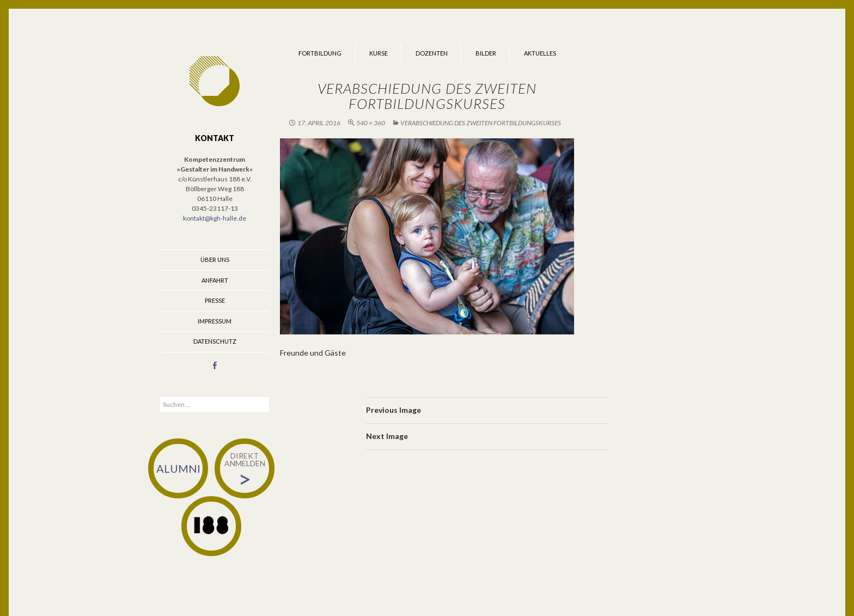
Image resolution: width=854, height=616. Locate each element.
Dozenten (432, 53)
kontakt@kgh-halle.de (215, 218)
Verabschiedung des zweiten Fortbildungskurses (481, 123)
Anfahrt (215, 280)
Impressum (215, 321)
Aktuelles (540, 53)
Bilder (486, 53)
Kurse (379, 53)
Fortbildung (320, 53)
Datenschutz (215, 341)
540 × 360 (371, 123)
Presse (215, 300)
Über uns (215, 260)
